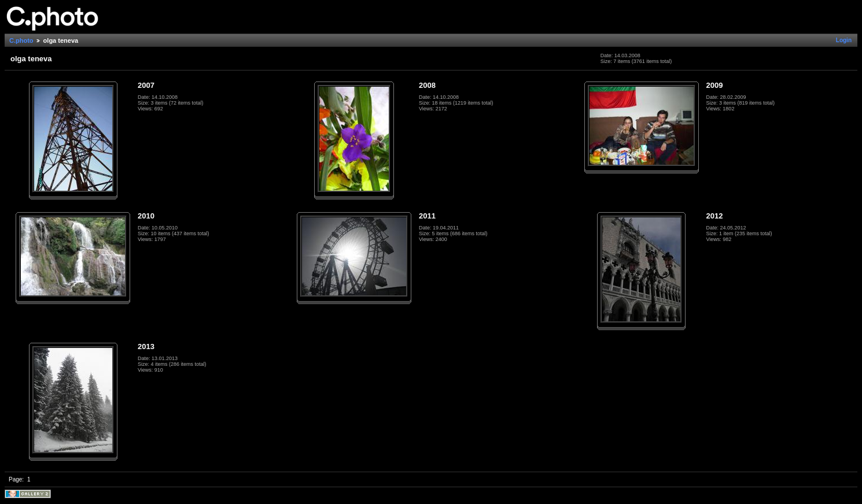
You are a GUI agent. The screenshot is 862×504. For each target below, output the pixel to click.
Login (844, 40)
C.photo (21, 40)
